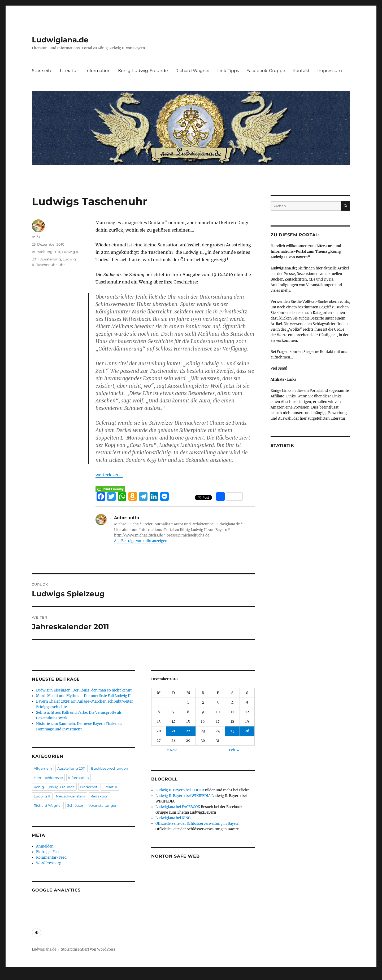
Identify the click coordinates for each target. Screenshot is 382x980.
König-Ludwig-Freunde (143, 71)
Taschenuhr (47, 265)
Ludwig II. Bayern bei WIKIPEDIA (183, 796)
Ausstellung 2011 (46, 252)
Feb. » (234, 750)
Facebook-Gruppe (266, 71)
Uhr (62, 265)
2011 (35, 259)
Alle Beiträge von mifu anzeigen (141, 541)
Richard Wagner (193, 71)
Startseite (42, 71)
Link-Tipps (228, 71)
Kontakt (301, 71)
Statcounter (13, 976)
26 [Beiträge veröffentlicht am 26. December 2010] (247, 731)
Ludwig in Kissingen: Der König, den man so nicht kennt (84, 690)
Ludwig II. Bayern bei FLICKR (180, 790)
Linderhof (89, 787)
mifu (36, 237)
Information (98, 71)
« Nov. (172, 750)
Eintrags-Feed (48, 852)
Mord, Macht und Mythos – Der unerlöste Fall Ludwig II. (84, 696)
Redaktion (99, 796)
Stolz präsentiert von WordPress (88, 949)
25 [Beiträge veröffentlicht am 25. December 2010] (232, 731)
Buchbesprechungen (110, 768)
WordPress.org (49, 863)
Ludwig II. (70, 252)
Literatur (69, 71)
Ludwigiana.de (60, 40)
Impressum (330, 71)
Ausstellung (51, 259)
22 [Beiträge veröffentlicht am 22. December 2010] (188, 731)
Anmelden (45, 846)
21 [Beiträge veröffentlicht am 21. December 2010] (173, 731)
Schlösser (75, 805)
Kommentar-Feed (51, 857)
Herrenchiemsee (48, 778)
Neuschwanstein (71, 796)
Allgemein (43, 768)
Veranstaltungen (103, 805)
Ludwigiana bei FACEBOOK (178, 807)
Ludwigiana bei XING (173, 818)
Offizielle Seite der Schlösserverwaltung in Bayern (197, 824)
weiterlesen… (109, 475)
